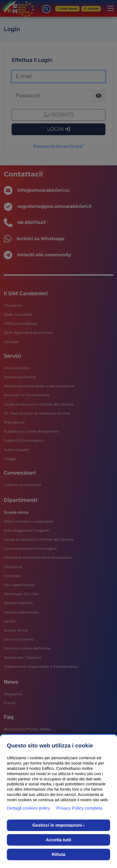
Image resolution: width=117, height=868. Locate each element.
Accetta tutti (58, 840)
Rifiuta (59, 854)
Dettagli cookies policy (29, 808)
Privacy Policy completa (80, 808)
